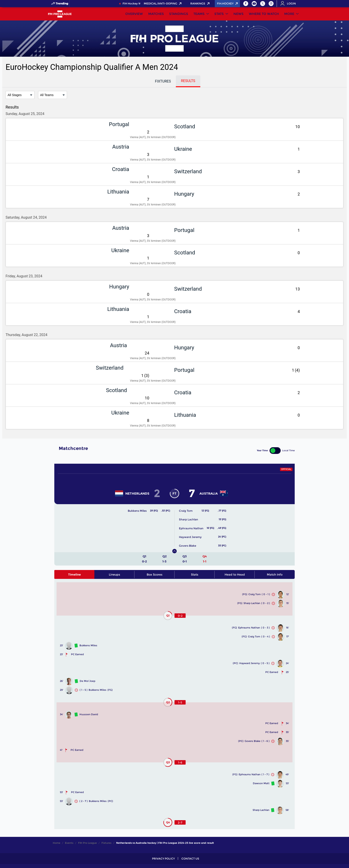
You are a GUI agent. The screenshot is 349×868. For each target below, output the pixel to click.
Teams (199, 14)
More (289, 14)
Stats (219, 14)
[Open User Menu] (290, 4)
